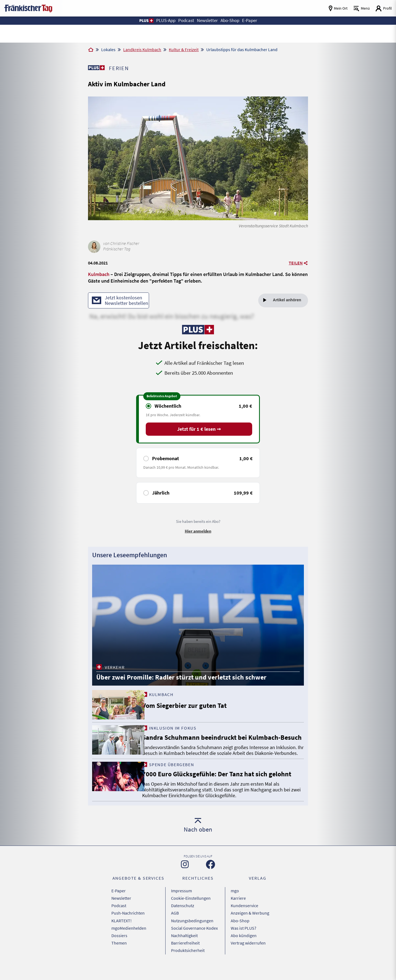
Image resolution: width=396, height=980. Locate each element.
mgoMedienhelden (129, 939)
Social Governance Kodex (194, 939)
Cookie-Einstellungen (191, 912)
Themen (119, 953)
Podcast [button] (185, 20)
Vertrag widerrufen (248, 953)
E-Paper (119, 905)
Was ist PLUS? (244, 939)
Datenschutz (183, 919)
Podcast (119, 919)
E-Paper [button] (253, 20)
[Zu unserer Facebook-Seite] (211, 879)
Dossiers (119, 946)
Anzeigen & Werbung (250, 926)
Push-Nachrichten (128, 926)
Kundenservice (244, 919)
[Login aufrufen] (384, 8)
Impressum (182, 905)
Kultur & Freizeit (184, 49)
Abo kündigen (244, 946)
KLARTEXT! (122, 932)
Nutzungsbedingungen (192, 932)
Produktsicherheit (188, 960)
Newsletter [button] (207, 20)
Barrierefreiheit (185, 953)
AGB (175, 926)
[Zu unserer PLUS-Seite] (96, 68)
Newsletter (121, 912)
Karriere (238, 912)
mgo (235, 905)
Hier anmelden (198, 531)
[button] (142, 21)
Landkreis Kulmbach (142, 49)
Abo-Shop (240, 932)
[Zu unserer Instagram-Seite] (185, 879)
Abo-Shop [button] (232, 20)
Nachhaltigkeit (184, 946)
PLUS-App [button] (163, 20)
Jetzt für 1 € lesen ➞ (199, 430)
